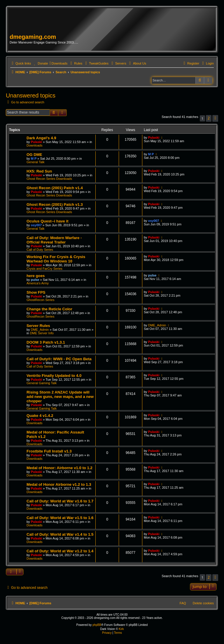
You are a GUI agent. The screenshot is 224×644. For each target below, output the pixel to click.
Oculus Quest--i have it (48, 221)
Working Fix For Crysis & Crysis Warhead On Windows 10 (56, 259)
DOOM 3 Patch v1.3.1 (46, 342)
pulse (35, 280)
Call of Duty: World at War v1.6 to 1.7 (60, 501)
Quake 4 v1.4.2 (40, 416)
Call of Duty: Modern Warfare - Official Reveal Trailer (54, 240)
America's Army (38, 283)
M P (34, 159)
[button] (215, 118)
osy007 (36, 225)
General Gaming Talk (42, 383)
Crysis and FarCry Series (44, 269)
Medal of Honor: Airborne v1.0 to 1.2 (60, 468)
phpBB (97, 625)
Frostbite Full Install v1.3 (49, 451)
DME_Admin (40, 330)
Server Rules (38, 326)
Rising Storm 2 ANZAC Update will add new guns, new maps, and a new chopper (60, 397)
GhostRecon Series (40, 300)
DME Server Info (42, 333)
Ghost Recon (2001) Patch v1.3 (55, 204)
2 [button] (209, 118)
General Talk (36, 162)
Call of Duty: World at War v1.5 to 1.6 (60, 518)
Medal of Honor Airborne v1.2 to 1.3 (59, 484)
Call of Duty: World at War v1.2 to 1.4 (60, 551)
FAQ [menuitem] (183, 603)
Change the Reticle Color (49, 309)
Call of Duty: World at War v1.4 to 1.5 (60, 534)
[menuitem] (40, 63)
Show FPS (36, 292)
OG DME (34, 155)
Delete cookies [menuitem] (203, 603)
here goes (36, 276)
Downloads (34, 145)
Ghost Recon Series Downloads (49, 179)
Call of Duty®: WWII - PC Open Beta (59, 359)
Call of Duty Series (40, 250)
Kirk (121, 629)
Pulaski (37, 142)
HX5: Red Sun (39, 171)
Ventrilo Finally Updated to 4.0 (54, 376)
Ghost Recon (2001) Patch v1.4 (55, 188)
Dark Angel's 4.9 (41, 138)
